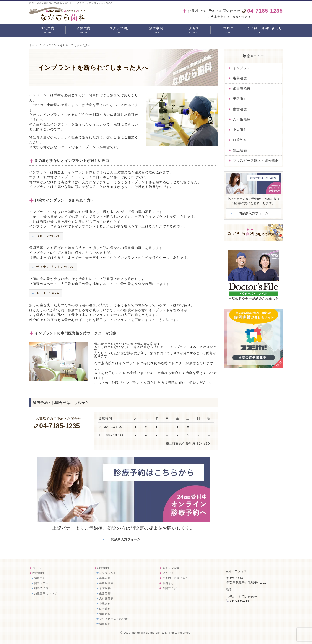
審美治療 (240, 78)
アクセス (192, 30)
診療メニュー (253, 56)
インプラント (243, 68)
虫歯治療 (240, 109)
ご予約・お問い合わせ (265, 30)
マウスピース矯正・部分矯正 (256, 160)
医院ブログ (170, 588)
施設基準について (46, 594)
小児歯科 (240, 130)
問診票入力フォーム (126, 539)
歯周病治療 (242, 89)
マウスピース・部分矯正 (115, 619)
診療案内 (84, 30)
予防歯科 (240, 99)
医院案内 (48, 30)
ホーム (37, 568)
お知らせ (168, 583)
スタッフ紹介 (120, 30)
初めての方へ (43, 588)
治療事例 (156, 30)
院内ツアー (41, 583)
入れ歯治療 (242, 119)
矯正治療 (240, 150)
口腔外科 (240, 140)
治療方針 (40, 578)
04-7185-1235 (63, 426)
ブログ (228, 30)
